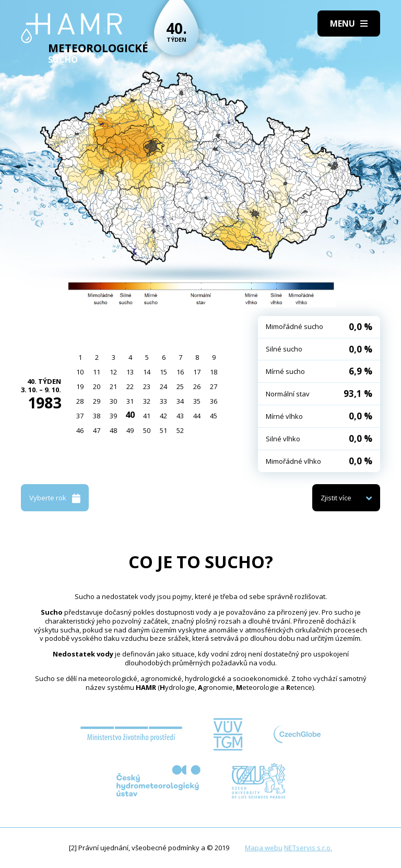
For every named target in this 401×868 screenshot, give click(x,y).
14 (147, 372)
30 (113, 401)
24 (163, 386)
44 (197, 416)
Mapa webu (264, 848)
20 (97, 386)
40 (130, 415)
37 (80, 416)
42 (163, 416)
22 (130, 386)
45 (214, 416)
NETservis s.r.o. (308, 848)
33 (163, 401)
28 (80, 401)
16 (180, 372)
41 (147, 416)
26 (197, 386)
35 (197, 401)
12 (113, 372)
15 (163, 372)
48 (113, 430)
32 (147, 401)
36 (214, 401)
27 (214, 386)
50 (147, 430)
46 (80, 430)
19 (80, 386)
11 (97, 372)
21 (113, 386)
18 (214, 372)
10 (80, 372)
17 (197, 372)
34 (180, 401)
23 (147, 386)
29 (97, 401)
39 (113, 416)
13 (130, 372)
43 (180, 416)
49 (130, 430)
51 (163, 430)
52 (180, 430)
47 (97, 430)
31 (130, 401)
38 (97, 416)
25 (180, 386)
